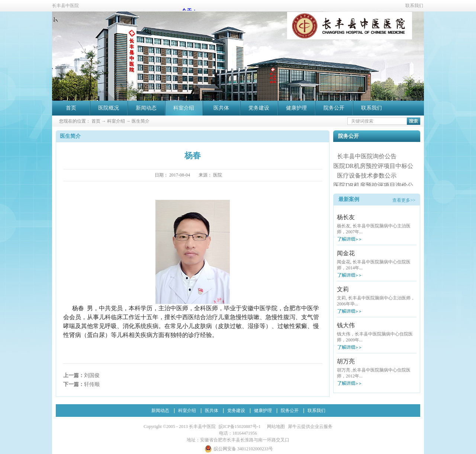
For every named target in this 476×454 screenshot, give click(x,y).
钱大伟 (346, 325)
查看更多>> (404, 200)
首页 (71, 108)
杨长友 (346, 217)
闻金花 (346, 253)
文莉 (343, 289)
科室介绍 (116, 121)
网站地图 (275, 427)
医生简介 (141, 121)
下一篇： (81, 384)
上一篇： (81, 375)
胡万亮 (346, 361)
